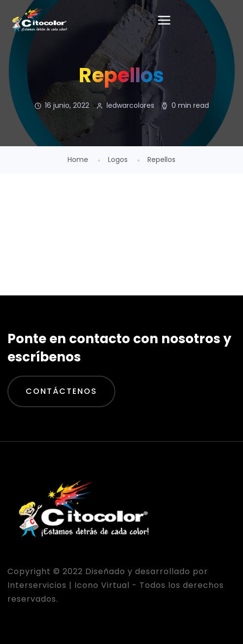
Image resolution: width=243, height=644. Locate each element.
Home (78, 160)
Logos (118, 160)
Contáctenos (61, 391)
